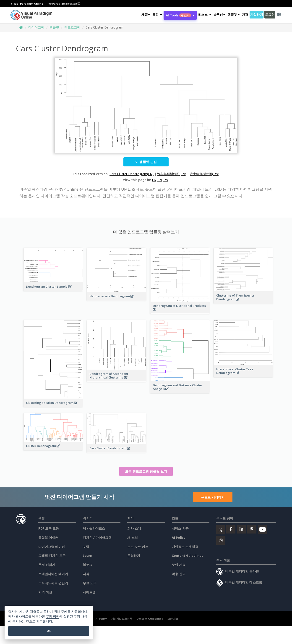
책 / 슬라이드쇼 (94, 528)
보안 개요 (179, 565)
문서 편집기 (47, 565)
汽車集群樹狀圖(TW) (205, 174)
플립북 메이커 (48, 538)
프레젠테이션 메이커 (53, 574)
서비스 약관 (180, 528)
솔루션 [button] (219, 14)
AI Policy (179, 538)
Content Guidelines (188, 556)
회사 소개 (134, 528)
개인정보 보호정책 (185, 547)
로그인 (270, 14)
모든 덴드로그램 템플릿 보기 (146, 471)
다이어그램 (36, 27)
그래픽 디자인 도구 (52, 556)
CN (160, 180)
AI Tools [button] (180, 15)
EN (154, 180)
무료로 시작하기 (213, 497)
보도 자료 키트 (138, 547)
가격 (245, 14)
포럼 (86, 547)
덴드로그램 (72, 27)
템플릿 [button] (233, 14)
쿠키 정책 (53, 616)
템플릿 (54, 27)
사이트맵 (89, 592)
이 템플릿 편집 (146, 162)
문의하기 (134, 556)
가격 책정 (45, 592)
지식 (86, 574)
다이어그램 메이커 (52, 547)
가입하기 (257, 14)
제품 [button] (146, 14)
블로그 (88, 565)
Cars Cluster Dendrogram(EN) (132, 174)
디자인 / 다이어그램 (97, 538)
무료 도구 (90, 583)
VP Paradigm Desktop (64, 4)
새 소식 (133, 538)
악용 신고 (179, 574)
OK (49, 631)
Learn (87, 556)
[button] (157, 15)
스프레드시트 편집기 (53, 583)
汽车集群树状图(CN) (172, 174)
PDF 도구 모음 (49, 528)
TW (166, 180)
